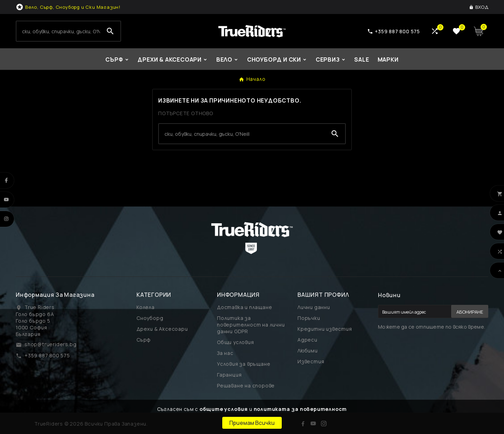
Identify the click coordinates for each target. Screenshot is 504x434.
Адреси (307, 340)
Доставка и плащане (244, 307)
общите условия (224, 409)
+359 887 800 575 (47, 355)
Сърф (144, 340)
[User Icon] (479, 7)
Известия (311, 361)
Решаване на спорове (246, 386)
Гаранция (229, 375)
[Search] (58, 31)
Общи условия (236, 342)
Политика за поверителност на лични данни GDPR (251, 325)
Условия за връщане (244, 364)
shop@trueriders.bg (50, 344)
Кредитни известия (325, 329)
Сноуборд (150, 318)
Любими (308, 351)
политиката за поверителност (300, 409)
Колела (146, 307)
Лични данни (314, 307)
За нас (225, 353)
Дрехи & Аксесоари (162, 329)
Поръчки (309, 318)
